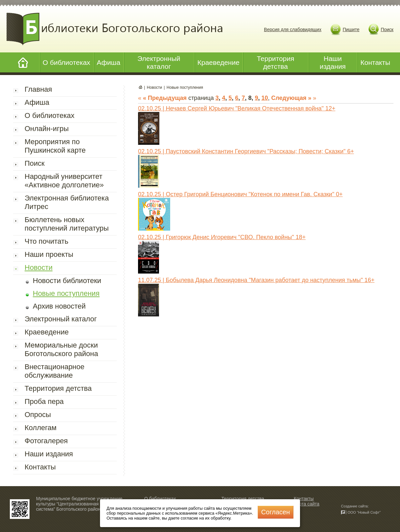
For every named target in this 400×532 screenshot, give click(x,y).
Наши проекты (49, 254)
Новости (39, 267)
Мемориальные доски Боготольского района (61, 349)
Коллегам (40, 428)
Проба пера (44, 401)
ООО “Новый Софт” (364, 512)
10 (265, 98)
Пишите (351, 29)
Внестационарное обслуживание (55, 371)
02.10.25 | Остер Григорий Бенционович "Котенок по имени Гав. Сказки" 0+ (240, 194)
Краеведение (218, 62)
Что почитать (46, 241)
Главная (38, 89)
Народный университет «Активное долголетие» (64, 181)
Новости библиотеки (67, 281)
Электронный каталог (159, 62)
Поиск (387, 29)
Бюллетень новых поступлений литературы (67, 224)
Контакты (375, 62)
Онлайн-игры (47, 129)
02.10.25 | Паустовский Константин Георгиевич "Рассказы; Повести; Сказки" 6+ (246, 151)
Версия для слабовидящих (293, 29)
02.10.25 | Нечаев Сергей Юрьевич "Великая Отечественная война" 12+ (237, 108)
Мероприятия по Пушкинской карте (55, 146)
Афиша (109, 62)
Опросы (38, 415)
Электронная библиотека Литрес (67, 202)
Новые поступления (66, 293)
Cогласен (276, 512)
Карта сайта (307, 504)
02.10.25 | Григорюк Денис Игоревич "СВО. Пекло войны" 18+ (222, 237)
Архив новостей (59, 306)
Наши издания (333, 62)
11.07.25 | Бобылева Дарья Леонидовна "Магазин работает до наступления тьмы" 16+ (256, 280)
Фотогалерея (46, 441)
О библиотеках (66, 62)
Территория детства (275, 62)
